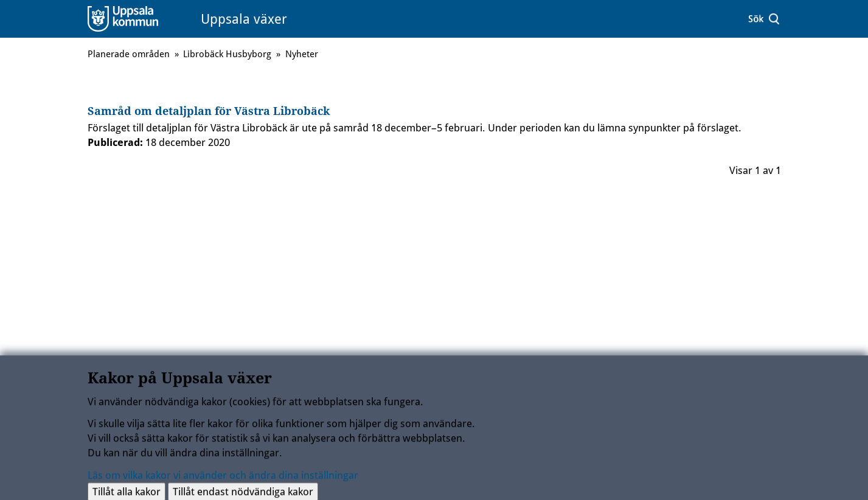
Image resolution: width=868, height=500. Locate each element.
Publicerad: (115, 142)
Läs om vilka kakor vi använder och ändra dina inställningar (223, 477)
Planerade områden (129, 54)
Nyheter (302, 54)
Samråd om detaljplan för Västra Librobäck (209, 111)
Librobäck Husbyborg (227, 54)
